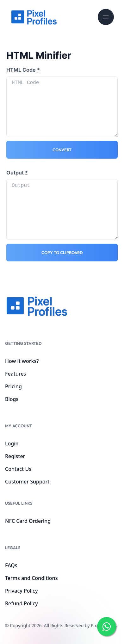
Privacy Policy (21, 591)
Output (17, 173)
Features (15, 374)
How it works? (22, 361)
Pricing (13, 386)
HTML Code (23, 70)
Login (12, 444)
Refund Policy (22, 603)
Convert (62, 150)
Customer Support (27, 482)
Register (15, 456)
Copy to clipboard (62, 253)
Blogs (12, 399)
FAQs (11, 565)
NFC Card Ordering (28, 521)
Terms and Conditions (31, 578)
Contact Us (18, 469)
